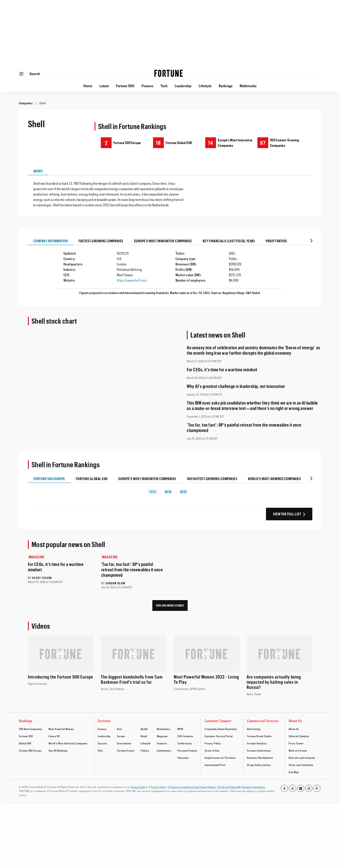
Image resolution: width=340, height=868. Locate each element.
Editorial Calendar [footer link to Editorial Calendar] (299, 736)
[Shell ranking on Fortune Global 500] (173, 143)
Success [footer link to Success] (102, 743)
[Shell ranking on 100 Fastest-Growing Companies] (284, 143)
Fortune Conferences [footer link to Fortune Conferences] (259, 750)
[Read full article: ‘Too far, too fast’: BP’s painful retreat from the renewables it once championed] (254, 427)
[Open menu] (21, 74)
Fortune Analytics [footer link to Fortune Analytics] (257, 743)
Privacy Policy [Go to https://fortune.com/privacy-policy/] (158, 787)
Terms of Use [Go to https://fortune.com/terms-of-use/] (138, 787)
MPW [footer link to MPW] (180, 729)
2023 (183, 492)
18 (158, 143)
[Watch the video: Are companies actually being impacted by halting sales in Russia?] (279, 666)
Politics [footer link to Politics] (145, 750)
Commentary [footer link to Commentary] (164, 750)
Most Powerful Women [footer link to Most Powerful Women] (61, 729)
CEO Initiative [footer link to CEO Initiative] (185, 736)
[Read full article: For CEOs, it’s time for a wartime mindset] (254, 369)
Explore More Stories (170, 605)
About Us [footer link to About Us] (294, 729)
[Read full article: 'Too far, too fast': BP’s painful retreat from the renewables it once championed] (133, 570)
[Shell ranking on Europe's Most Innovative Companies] (231, 143)
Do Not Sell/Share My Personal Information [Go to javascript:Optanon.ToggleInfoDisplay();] (241, 787)
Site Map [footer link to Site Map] (294, 772)
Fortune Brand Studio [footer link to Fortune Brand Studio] (259, 736)
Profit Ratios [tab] (276, 241)
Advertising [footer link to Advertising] (254, 729)
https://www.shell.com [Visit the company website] (132, 280)
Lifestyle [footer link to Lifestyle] (146, 743)
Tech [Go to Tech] (164, 86)
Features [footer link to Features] (162, 743)
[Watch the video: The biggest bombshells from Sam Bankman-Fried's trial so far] (134, 663)
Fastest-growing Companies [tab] (101, 241)
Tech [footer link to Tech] (100, 750)
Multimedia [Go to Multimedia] (248, 86)
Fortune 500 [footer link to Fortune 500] (26, 736)
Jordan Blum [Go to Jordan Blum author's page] (115, 583)
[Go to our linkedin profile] (301, 788)
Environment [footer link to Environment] (124, 743)
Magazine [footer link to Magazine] (162, 736)
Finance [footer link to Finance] (102, 729)
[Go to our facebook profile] (284, 788)
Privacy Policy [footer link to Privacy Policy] (213, 743)
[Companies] (26, 103)
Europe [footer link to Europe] (121, 736)
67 (263, 143)
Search (35, 74)
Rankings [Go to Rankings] (226, 86)
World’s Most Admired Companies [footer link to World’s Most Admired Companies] (68, 743)
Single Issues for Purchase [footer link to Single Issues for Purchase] (220, 758)
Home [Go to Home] (88, 86)
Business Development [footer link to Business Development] (260, 758)
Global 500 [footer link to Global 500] (25, 743)
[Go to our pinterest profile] (317, 788)
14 (211, 143)
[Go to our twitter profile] (293, 788)
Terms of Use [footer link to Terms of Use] (212, 750)
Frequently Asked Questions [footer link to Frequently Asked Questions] (221, 729)
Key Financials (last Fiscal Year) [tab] (229, 241)
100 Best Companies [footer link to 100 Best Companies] (31, 729)
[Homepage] (169, 74)
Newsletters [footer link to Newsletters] (164, 729)
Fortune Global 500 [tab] (92, 479)
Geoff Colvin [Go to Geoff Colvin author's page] (42, 578)
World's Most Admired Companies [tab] (274, 479)
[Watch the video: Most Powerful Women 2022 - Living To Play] (207, 663)
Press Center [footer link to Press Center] (296, 743)
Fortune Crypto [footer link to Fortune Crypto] (126, 750)
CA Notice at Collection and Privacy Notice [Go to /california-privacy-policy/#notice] (192, 787)
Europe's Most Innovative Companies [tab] (163, 241)
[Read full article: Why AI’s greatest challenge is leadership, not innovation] (254, 386)
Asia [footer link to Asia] (119, 729)
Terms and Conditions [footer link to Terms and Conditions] (301, 765)
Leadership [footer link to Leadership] (104, 736)
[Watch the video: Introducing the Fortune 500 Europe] (61, 661)
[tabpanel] (170, 191)
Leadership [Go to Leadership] (183, 86)
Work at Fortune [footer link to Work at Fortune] (298, 750)
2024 (168, 492)
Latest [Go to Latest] (104, 86)
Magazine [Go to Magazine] (37, 557)
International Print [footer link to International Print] (215, 765)
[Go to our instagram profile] (309, 788)
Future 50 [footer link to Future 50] (54, 736)
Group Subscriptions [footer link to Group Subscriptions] (259, 765)
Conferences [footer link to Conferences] (185, 743)
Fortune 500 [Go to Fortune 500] (125, 86)
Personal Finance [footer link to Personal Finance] (187, 750)
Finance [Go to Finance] (147, 86)
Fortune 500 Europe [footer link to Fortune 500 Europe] (30, 750)
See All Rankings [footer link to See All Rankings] (58, 750)
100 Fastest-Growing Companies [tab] (212, 479)
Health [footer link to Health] (144, 729)
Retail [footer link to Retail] (144, 736)
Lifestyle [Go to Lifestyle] (205, 86)
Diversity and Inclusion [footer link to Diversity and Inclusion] (302, 758)
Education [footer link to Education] (183, 758)
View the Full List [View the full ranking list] (287, 514)
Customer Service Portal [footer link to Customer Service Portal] (219, 736)
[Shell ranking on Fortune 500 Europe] (122, 143)
